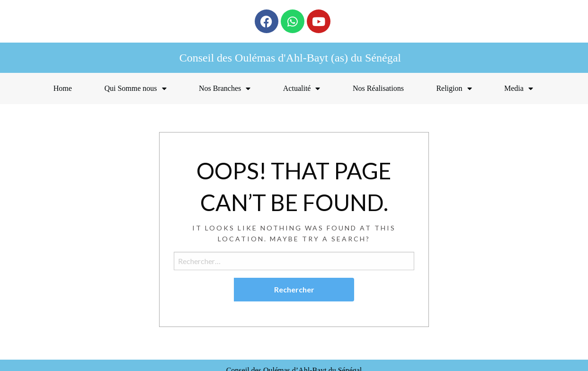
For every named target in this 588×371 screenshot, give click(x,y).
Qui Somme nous (135, 88)
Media (519, 88)
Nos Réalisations (378, 88)
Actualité (302, 88)
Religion (454, 88)
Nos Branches (225, 88)
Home (63, 88)
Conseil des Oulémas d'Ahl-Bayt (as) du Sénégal (290, 58)
